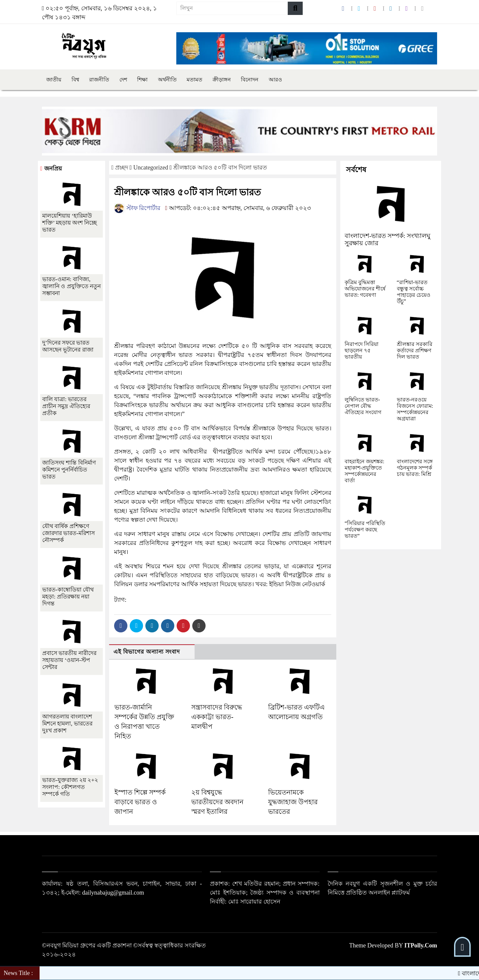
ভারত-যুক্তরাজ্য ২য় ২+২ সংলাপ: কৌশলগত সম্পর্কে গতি (70, 787)
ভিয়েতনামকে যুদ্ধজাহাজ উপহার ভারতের (293, 802)
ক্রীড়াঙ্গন (222, 80)
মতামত (194, 80)
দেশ (123, 80)
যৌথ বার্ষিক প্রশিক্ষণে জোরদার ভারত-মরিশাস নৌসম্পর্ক (69, 533)
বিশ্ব (75, 80)
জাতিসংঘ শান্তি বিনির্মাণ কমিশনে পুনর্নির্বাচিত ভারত (69, 470)
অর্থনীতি (167, 80)
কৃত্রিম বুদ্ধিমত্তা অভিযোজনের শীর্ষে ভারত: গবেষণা (365, 289)
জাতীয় (54, 80)
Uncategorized (151, 167)
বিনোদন (250, 80)
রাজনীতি (99, 80)
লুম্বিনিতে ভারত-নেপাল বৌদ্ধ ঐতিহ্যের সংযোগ (363, 406)
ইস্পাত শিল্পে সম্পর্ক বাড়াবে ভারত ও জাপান (140, 802)
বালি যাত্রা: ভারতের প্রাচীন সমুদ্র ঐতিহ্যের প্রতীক (66, 406)
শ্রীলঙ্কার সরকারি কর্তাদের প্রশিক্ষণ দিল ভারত (415, 350)
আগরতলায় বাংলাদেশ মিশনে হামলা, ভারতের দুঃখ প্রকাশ (67, 724)
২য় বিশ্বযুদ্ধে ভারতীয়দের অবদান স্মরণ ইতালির (217, 802)
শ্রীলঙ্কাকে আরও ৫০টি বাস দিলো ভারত (220, 167)
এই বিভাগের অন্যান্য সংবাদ (147, 652)
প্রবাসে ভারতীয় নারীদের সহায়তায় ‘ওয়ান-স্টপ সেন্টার (69, 660)
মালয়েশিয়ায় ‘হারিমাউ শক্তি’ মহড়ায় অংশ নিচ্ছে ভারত (70, 223)
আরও (275, 80)
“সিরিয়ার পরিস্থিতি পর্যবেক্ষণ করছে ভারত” (365, 530)
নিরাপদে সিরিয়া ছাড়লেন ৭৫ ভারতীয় (362, 350)
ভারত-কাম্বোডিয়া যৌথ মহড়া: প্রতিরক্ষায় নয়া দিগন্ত (68, 597)
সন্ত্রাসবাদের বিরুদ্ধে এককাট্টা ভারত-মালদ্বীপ (217, 717)
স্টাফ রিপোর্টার (137, 208)
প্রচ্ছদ (121, 167)
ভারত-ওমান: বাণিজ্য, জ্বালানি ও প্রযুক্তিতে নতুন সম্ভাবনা (72, 286)
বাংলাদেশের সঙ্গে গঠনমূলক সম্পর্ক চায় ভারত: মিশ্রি (415, 468)
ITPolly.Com (421, 945)
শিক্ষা (142, 80)
